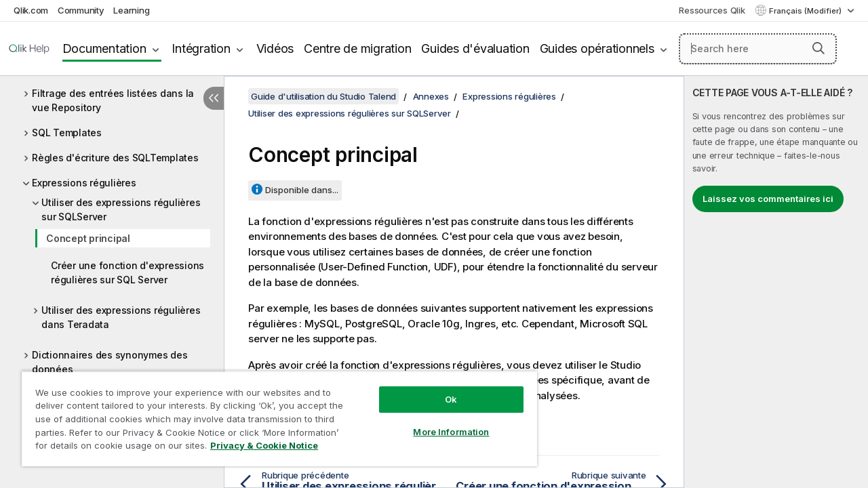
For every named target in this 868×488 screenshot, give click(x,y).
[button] (818, 48)
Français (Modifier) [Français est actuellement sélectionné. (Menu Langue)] (806, 11)
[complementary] (776, 282)
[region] (273, 413)
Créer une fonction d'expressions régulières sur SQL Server (127, 272)
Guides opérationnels (597, 48)
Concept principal (88, 238)
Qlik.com (31, 10)
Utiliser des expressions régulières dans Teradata (121, 317)
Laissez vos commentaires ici (768, 199)
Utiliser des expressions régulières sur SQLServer (121, 209)
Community (81, 10)
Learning (131, 10)
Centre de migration (357, 48)
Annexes (431, 96)
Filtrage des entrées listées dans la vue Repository (113, 100)
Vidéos (275, 48)
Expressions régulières (84, 183)
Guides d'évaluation (475, 48)
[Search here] (758, 49)
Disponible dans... (302, 190)
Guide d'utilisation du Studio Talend (323, 96)
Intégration (201, 48)
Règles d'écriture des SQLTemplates (115, 158)
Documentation (104, 48)
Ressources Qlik (712, 10)
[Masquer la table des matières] (214, 98)
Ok (441, 389)
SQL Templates (67, 133)
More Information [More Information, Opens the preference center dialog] (441, 422)
